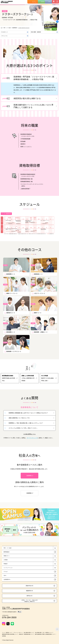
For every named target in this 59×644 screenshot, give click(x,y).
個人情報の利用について (29, 633)
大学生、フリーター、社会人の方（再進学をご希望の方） (29, 601)
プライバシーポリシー (18, 633)
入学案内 (6, 560)
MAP (19, 612)
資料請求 (43, 2)
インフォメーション (8, 568)
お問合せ (50, 2)
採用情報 (4, 636)
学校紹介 (6, 564)
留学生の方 (30, 596)
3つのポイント (5, 32)
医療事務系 (15, 28)
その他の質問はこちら (29, 434)
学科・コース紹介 (7, 28)
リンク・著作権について (7, 633)
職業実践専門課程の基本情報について (10, 634)
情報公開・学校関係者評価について (26, 634)
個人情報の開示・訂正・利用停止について (44, 633)
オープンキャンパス (34, 2)
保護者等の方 (29, 591)
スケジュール (4, 36)
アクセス (54, 3)
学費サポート (7, 556)
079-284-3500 (9, 617)
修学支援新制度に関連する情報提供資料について (45, 634)
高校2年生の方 (29, 586)
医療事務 (29, 476)
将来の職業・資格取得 (36, 32)
